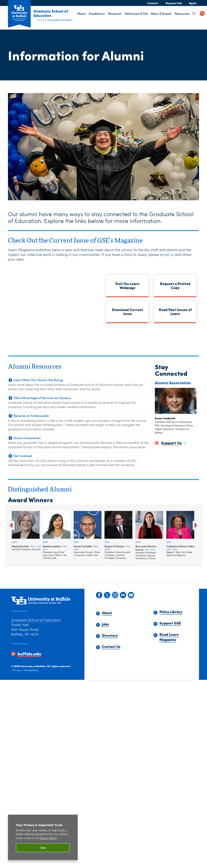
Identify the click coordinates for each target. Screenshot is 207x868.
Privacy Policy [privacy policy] (48, 838)
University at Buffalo (33, 666)
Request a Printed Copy (175, 286)
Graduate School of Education (54, 13)
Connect (153, 3)
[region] (43, 837)
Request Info (174, 3)
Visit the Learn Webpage (127, 286)
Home (41, 20)
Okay (43, 848)
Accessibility (31, 670)
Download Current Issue (127, 312)
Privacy (17, 670)
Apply (193, 3)
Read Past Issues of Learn (175, 312)
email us (167, 255)
